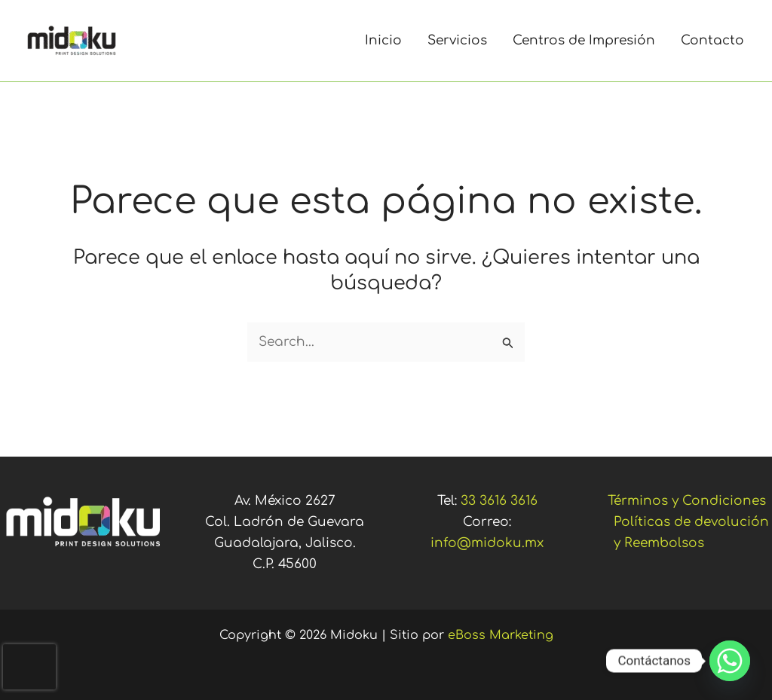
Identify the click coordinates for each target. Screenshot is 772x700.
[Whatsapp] (730, 661)
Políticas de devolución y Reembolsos (691, 532)
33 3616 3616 (499, 501)
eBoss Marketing (501, 635)
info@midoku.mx (487, 543)
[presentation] (29, 667)
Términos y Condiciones (687, 501)
